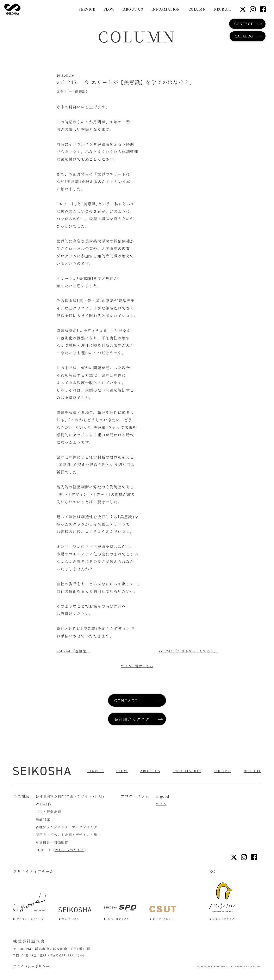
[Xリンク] (243, 9)
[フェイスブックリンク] (263, 9)
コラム (161, 804)
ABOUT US (150, 771)
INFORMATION (187, 771)
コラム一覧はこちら (137, 666)
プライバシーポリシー (31, 966)
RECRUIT (252, 771)
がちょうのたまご (70, 850)
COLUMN (222, 771)
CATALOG (244, 36)
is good (163, 796)
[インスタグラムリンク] (253, 9)
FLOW (122, 771)
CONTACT (244, 24)
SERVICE (96, 771)
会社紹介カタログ (132, 719)
